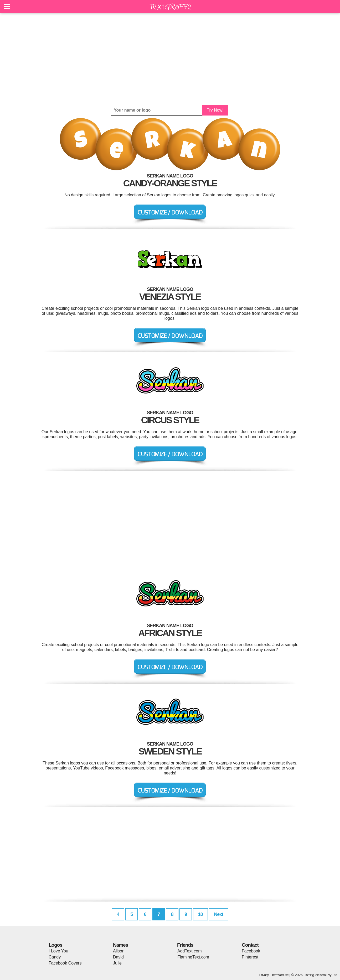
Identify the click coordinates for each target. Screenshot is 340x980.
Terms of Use (280, 975)
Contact (250, 945)
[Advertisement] (170, 59)
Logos (55, 945)
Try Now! (215, 110)
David (118, 957)
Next (218, 914)
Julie (117, 963)
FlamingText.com (193, 957)
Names (120, 945)
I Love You (58, 951)
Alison (119, 951)
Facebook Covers (65, 963)
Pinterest (250, 957)
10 (200, 914)
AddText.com (189, 951)
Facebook (251, 951)
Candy (55, 957)
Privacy (264, 975)
